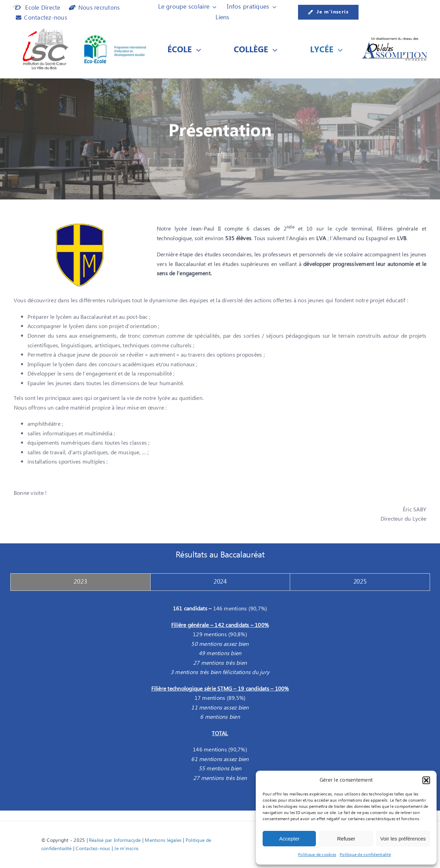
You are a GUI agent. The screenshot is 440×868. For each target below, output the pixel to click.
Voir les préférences (403, 839)
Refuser (346, 839)
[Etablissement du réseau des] (395, 39)
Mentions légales (163, 840)
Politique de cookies (317, 855)
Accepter (289, 839)
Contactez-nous (93, 849)
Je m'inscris (126, 849)
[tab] (80, 582)
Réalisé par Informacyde (115, 840)
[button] (426, 780)
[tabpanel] (220, 697)
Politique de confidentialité (365, 855)
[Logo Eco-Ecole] (115, 37)
